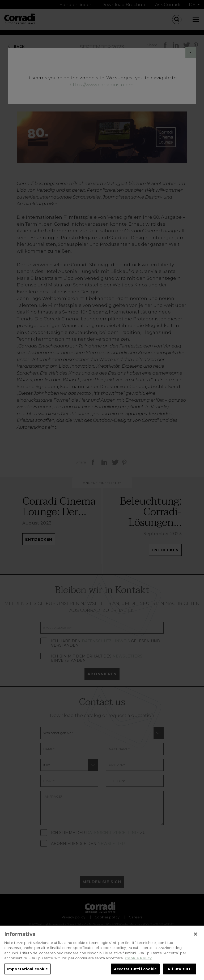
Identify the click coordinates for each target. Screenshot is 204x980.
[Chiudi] (195, 939)
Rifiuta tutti (180, 974)
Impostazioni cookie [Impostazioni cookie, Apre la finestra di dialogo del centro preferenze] (27, 974)
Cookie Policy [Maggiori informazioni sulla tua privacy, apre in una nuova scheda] (138, 963)
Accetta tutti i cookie (135, 974)
